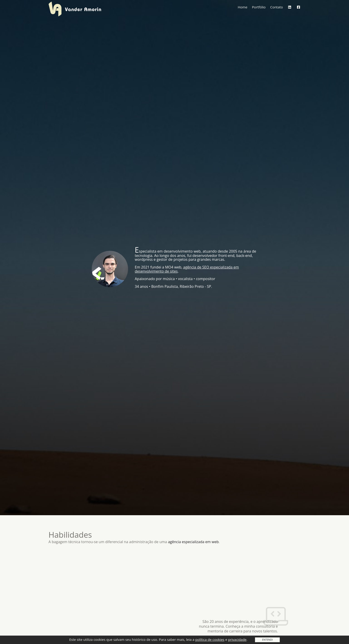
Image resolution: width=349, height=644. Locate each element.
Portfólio (259, 11)
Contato (277, 11)
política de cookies (210, 639)
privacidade (237, 639)
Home (243, 11)
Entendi (267, 640)
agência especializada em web (193, 542)
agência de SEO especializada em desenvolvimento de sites (187, 269)
